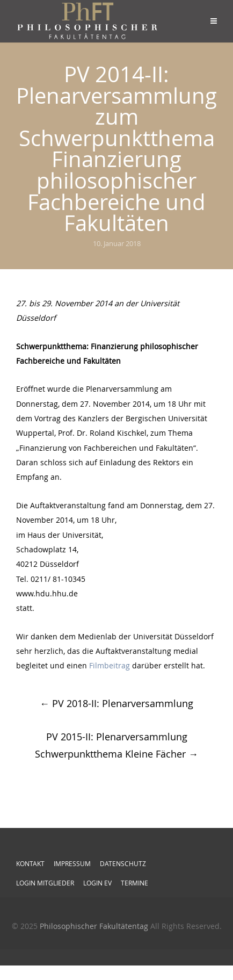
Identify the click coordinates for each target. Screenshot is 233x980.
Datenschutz (123, 863)
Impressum (72, 863)
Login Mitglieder (45, 883)
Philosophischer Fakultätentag (94, 926)
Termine (134, 883)
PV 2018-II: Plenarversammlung (116, 703)
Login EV (97, 883)
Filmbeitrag (110, 665)
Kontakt (30, 863)
